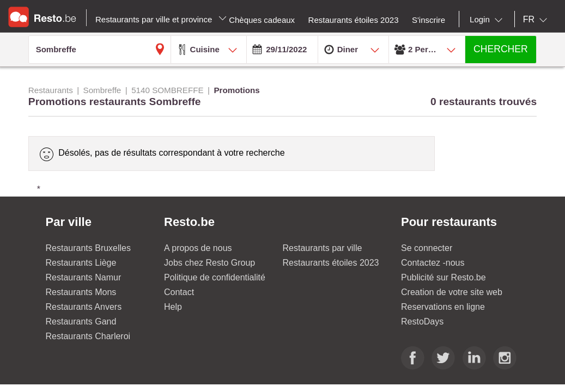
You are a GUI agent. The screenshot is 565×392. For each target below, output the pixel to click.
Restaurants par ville (323, 248)
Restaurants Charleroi (88, 336)
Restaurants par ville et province (161, 19)
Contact (179, 292)
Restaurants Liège (81, 263)
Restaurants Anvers (84, 307)
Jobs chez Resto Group (209, 263)
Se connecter (427, 248)
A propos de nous (198, 248)
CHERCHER (501, 49)
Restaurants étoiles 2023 (331, 263)
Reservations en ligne (443, 307)
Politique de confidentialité (215, 277)
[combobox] (488, 20)
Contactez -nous (433, 263)
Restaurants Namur (84, 277)
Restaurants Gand (81, 321)
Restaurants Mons (81, 292)
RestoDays (422, 321)
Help (173, 307)
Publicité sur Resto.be (444, 277)
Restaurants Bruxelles (89, 248)
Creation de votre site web (452, 292)
